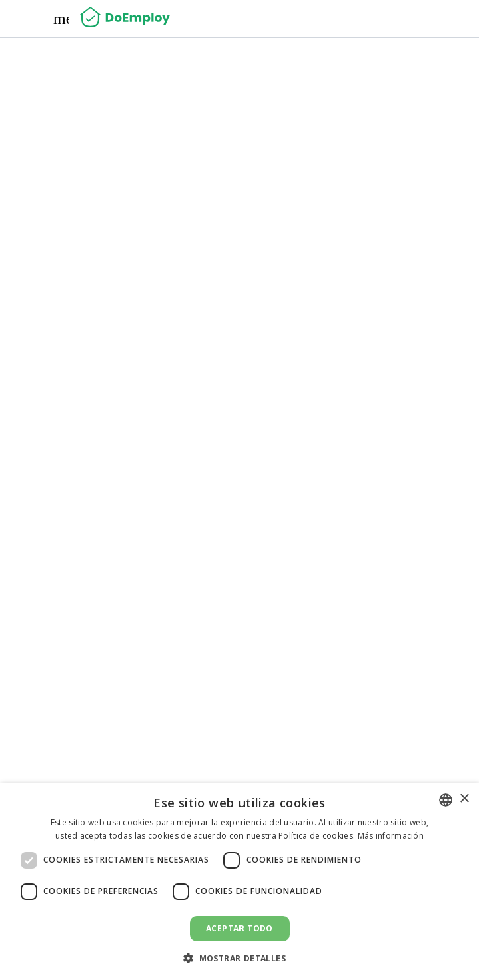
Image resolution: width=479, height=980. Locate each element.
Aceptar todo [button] (239, 928)
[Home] (125, 19)
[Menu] (61, 19)
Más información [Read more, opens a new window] (391, 836)
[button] (239, 958)
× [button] (464, 799)
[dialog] (239, 882)
